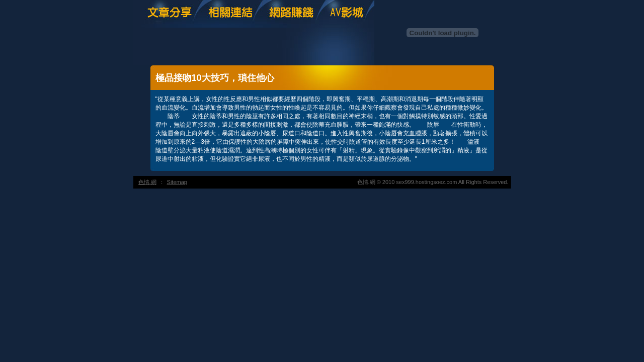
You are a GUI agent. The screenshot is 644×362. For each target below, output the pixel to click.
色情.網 (147, 182)
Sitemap (177, 182)
